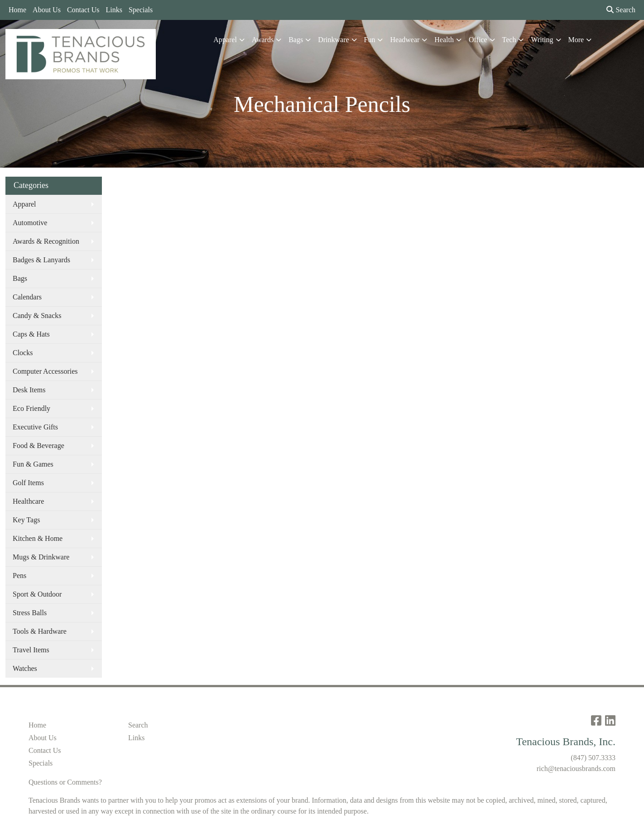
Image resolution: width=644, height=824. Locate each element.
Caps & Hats (31, 334)
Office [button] (478, 40)
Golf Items (28, 483)
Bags (20, 278)
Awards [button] (263, 40)
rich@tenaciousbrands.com (576, 769)
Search (621, 10)
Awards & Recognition (46, 241)
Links (114, 10)
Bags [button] (296, 40)
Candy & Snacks (37, 316)
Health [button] (444, 40)
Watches (25, 668)
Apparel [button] (225, 40)
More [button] (576, 40)
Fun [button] (370, 40)
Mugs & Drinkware (41, 557)
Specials (141, 10)
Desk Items (29, 390)
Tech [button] (509, 40)
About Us (47, 10)
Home (17, 10)
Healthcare (28, 501)
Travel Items (31, 650)
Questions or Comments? (65, 782)
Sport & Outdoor (37, 594)
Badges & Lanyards (41, 260)
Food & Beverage (38, 446)
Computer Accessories (45, 371)
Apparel (24, 204)
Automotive (30, 223)
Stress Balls (30, 613)
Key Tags (26, 520)
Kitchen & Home (38, 538)
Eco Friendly (31, 408)
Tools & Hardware (40, 631)
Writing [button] (542, 40)
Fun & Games (33, 464)
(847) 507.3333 (593, 758)
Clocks (23, 353)
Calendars (27, 297)
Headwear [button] (405, 40)
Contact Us (83, 10)
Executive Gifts (35, 427)
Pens (19, 576)
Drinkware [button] (333, 40)
